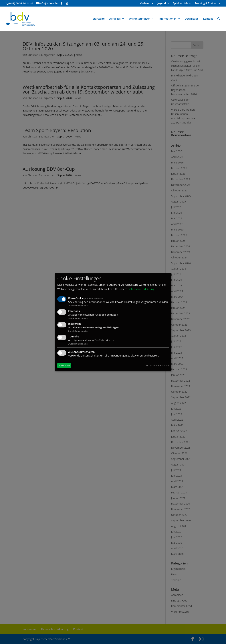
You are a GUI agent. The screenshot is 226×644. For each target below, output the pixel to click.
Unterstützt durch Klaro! (158, 365)
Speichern (64, 365)
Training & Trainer (206, 3)
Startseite (99, 19)
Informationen (168, 19)
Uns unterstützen (140, 19)
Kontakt (208, 19)
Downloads (192, 19)
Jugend (162, 3)
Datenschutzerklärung (141, 289)
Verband (145, 3)
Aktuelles (115, 19)
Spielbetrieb (180, 3)
